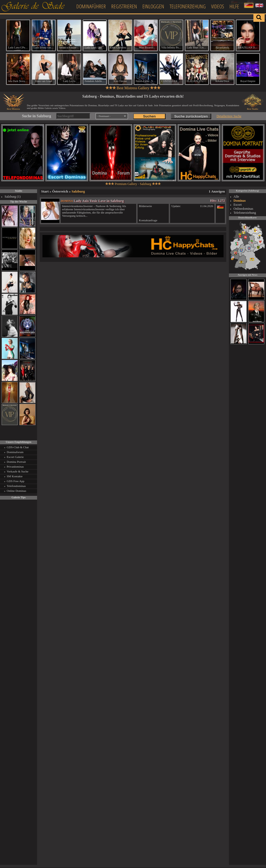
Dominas (240, 201)
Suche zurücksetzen (191, 116)
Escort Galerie (15, 457)
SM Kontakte (15, 476)
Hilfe (234, 6)
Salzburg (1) (12, 197)
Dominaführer (91, 6)
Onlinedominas (243, 209)
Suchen (149, 116)
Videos (218, 6)
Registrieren (124, 6)
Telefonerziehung (188, 6)
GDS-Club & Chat (18, 447)
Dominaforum (15, 452)
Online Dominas (16, 491)
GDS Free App (15, 481)
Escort (238, 205)
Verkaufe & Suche (18, 471)
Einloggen (153, 6)
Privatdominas (15, 467)
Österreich (60, 191)
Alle (236, 197)
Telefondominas (16, 486)
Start (45, 191)
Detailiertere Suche (229, 116)
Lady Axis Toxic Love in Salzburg (99, 201)
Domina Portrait (16, 462)
